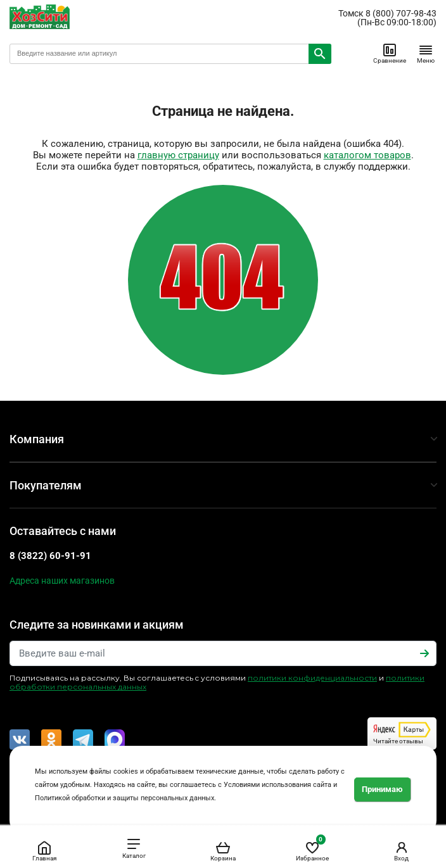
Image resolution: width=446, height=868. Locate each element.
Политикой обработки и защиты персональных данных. (125, 798)
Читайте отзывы (402, 733)
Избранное (312, 849)
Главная (44, 851)
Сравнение (390, 53)
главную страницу (178, 155)
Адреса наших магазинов (62, 581)
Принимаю (382, 789)
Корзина (223, 851)
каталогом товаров (367, 155)
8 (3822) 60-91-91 (50, 556)
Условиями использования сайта (277, 785)
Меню (426, 53)
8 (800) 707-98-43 (401, 13)
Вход (402, 851)
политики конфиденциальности (312, 678)
